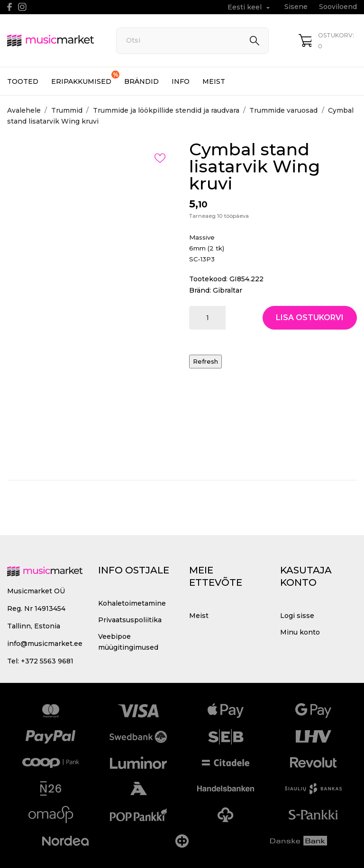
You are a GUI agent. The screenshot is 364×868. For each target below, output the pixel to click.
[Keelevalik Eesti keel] (250, 7)
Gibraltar (227, 290)
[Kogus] (207, 318)
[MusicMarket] (51, 40)
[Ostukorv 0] (328, 41)
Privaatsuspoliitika (130, 620)
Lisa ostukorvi (310, 318)
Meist (214, 81)
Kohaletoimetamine (132, 603)
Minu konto (300, 632)
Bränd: (200, 290)
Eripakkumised (85, 78)
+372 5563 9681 (47, 661)
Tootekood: (208, 279)
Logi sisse (297, 616)
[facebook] (10, 7)
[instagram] (22, 7)
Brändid (141, 81)
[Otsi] (192, 41)
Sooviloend (338, 7)
